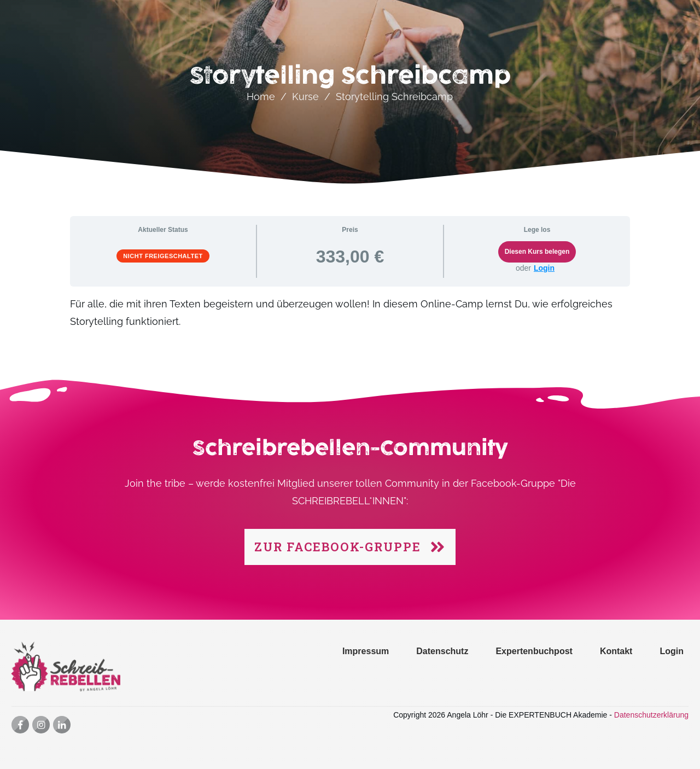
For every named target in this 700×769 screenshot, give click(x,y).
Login (544, 268)
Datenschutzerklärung (651, 715)
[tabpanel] (350, 319)
